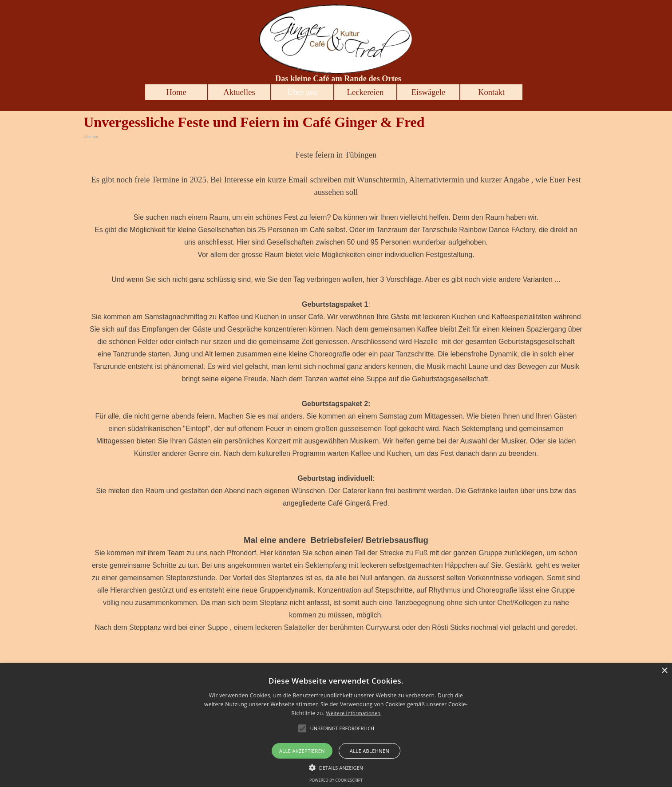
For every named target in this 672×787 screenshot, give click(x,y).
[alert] (336, 725)
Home (176, 92)
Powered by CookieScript (336, 780)
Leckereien (366, 92)
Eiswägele (429, 92)
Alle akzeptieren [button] (302, 751)
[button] (336, 767)
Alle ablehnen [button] (370, 751)
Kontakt (491, 92)
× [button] (664, 671)
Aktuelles (239, 92)
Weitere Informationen (353, 713)
